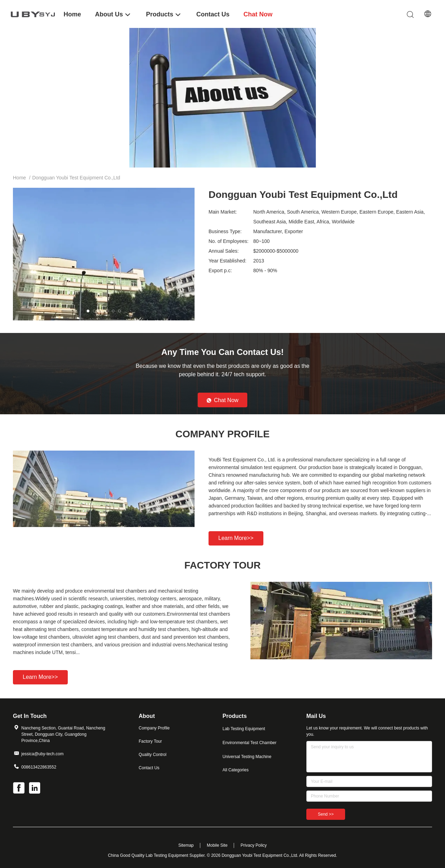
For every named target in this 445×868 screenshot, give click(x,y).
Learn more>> (236, 538)
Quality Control (152, 755)
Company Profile (154, 728)
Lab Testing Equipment (244, 729)
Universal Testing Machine (247, 757)
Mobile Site (217, 845)
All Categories (236, 770)
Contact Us (149, 768)
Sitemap (186, 845)
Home (19, 178)
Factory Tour (150, 741)
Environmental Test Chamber (250, 743)
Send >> (326, 814)
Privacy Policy (254, 845)
